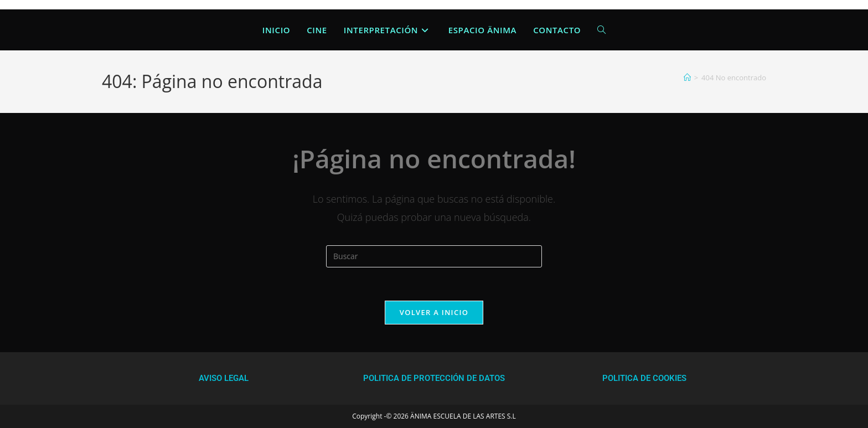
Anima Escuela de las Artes (82, 30)
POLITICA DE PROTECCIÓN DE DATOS (434, 378)
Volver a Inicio (434, 312)
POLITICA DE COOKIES (644, 378)
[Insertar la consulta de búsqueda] (434, 256)
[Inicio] (687, 78)
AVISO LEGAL (224, 378)
